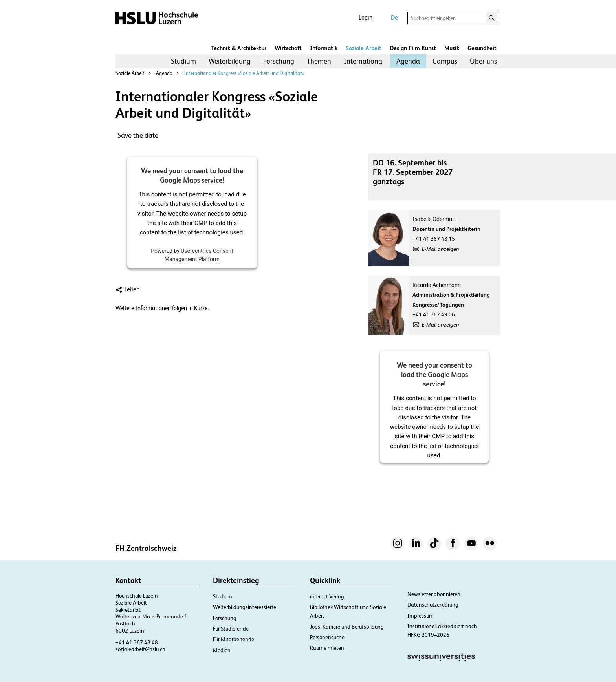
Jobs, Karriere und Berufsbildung (347, 627)
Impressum (421, 616)
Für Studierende (231, 629)
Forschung (279, 61)
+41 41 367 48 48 (137, 642)
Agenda (408, 61)
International (364, 61)
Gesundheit (482, 48)
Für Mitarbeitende (234, 639)
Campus (445, 61)
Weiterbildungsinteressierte (245, 607)
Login (366, 17)
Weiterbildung (230, 61)
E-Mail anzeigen (441, 249)
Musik (452, 48)
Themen (319, 61)
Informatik (324, 48)
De (394, 17)
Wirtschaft (288, 48)
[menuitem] (183, 61)
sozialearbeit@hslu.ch (140, 649)
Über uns (483, 61)
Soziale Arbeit (364, 48)
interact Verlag (327, 596)
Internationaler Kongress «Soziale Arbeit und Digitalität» (244, 73)
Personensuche (327, 637)
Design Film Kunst (413, 48)
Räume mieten (327, 648)
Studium (183, 61)
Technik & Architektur (239, 48)
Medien (222, 650)
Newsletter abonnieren (434, 594)
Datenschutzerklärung (433, 605)
